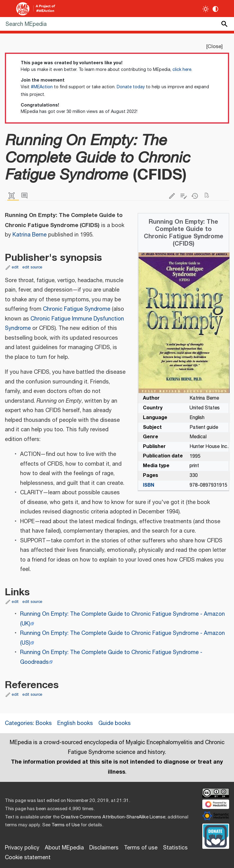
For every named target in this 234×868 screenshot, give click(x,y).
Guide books (115, 723)
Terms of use (141, 848)
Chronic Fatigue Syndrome (77, 309)
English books (75, 723)
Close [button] (214, 47)
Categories (19, 723)
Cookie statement (28, 858)
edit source (32, 267)
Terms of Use (66, 825)
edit (15, 267)
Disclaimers (104, 848)
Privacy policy (22, 848)
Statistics (175, 848)
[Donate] (216, 835)
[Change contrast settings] (216, 9)
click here (182, 70)
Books (44, 723)
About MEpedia (64, 848)
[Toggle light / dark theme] (206, 9)
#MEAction (42, 87)
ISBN (149, 485)
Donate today (131, 87)
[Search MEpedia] (117, 24)
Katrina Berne (30, 235)
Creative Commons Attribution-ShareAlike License (113, 817)
